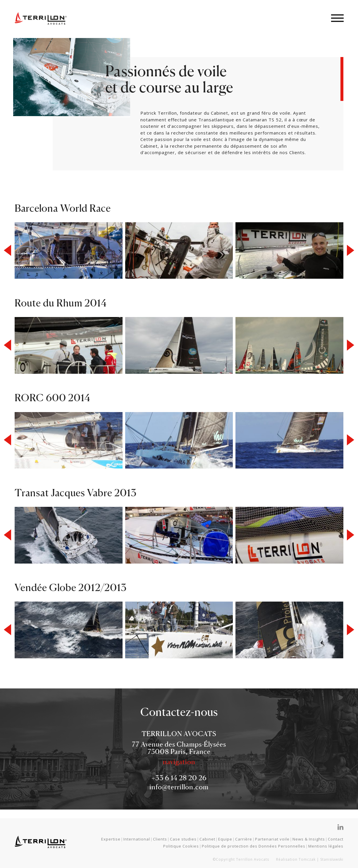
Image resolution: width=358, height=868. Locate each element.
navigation (179, 762)
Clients (160, 839)
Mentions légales (326, 846)
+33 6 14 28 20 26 (179, 778)
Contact (336, 839)
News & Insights (309, 839)
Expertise (111, 839)
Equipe (225, 839)
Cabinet (207, 839)
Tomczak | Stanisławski (321, 859)
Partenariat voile (272, 839)
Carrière (244, 839)
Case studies (183, 839)
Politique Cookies (181, 846)
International (137, 839)
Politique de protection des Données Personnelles (254, 846)
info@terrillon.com (179, 787)
